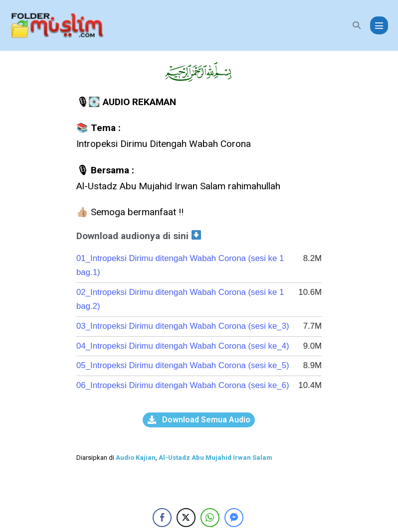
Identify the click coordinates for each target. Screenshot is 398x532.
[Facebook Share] (162, 518)
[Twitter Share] (186, 518)
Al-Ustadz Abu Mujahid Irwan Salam (215, 458)
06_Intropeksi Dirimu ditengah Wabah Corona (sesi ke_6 (184, 385)
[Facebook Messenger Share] (234, 518)
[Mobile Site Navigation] (379, 25)
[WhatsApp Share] (210, 518)
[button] (357, 25)
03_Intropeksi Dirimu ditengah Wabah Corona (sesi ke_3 (187, 326)
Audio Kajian (136, 458)
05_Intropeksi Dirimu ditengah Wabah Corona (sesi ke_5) (186, 365)
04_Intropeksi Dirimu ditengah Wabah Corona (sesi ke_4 (187, 346)
